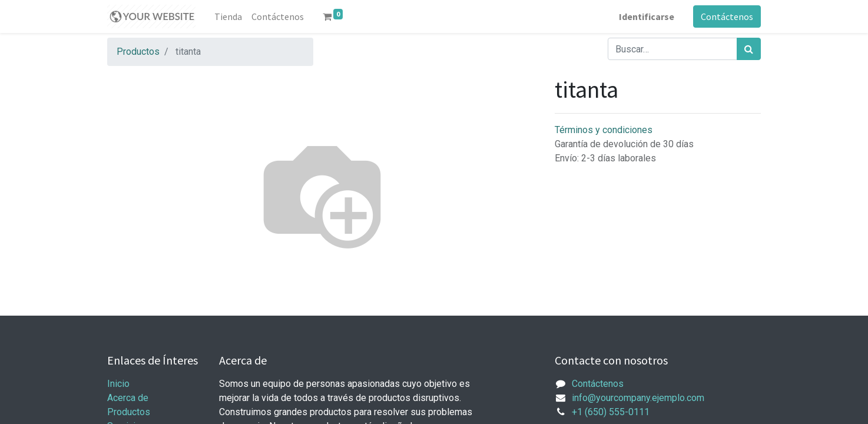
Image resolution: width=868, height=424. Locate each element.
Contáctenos (727, 16)
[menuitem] (228, 16)
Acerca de (128, 398)
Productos (138, 52)
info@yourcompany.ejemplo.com (638, 398)
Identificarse (647, 16)
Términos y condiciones (604, 130)
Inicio (118, 384)
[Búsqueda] (749, 49)
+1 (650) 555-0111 (611, 412)
